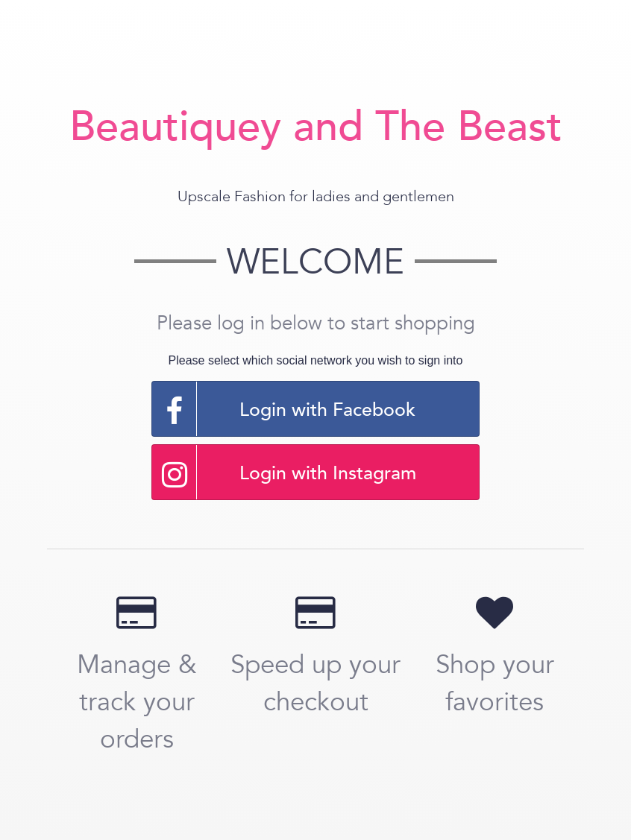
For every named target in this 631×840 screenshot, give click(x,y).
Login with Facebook (284, 409)
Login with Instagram (284, 472)
